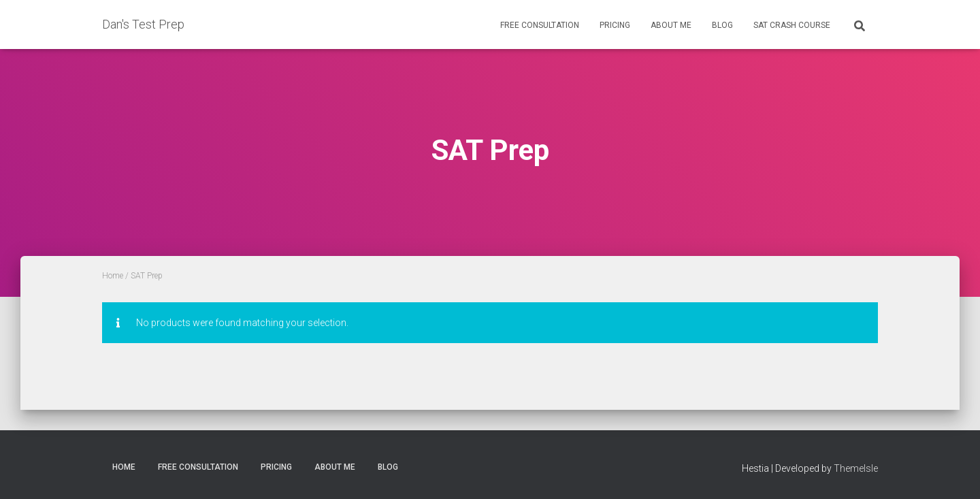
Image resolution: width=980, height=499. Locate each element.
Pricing (615, 25)
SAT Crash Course (792, 25)
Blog (722, 25)
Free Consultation (540, 25)
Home (113, 276)
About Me (671, 25)
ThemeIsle (856, 468)
